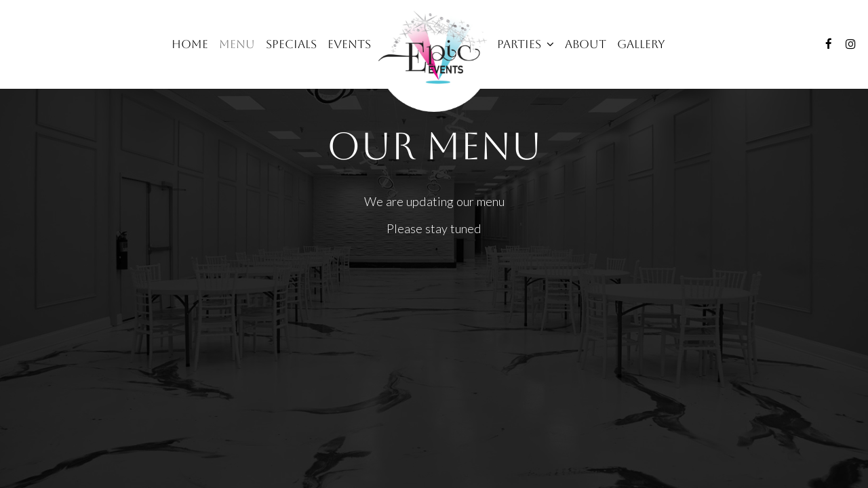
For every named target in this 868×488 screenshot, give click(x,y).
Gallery (641, 44)
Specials (291, 44)
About (586, 44)
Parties (526, 44)
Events (349, 44)
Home (190, 44)
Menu (237, 44)
